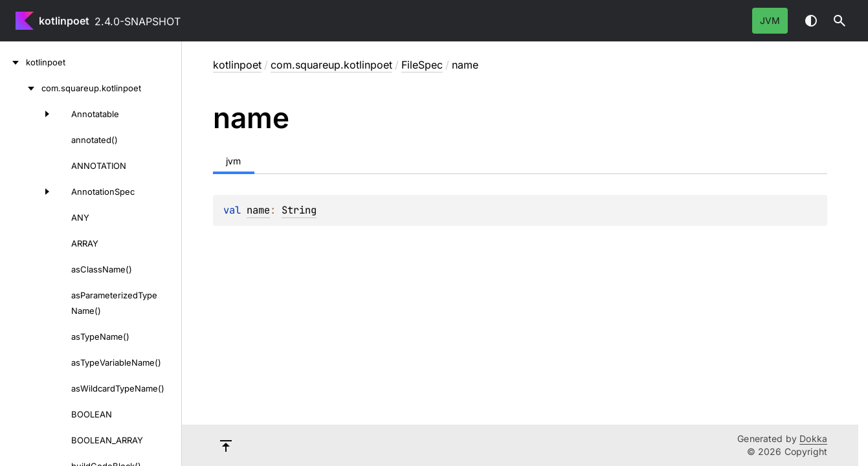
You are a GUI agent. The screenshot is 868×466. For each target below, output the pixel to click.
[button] (840, 21)
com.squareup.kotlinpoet (331, 65)
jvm (770, 20)
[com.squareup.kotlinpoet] (21, 88)
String (299, 210)
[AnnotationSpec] (28, 192)
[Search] (840, 21)
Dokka (813, 438)
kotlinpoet (64, 21)
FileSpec (422, 65)
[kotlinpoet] (13, 62)
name (258, 210)
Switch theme (811, 21)
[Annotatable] (28, 114)
